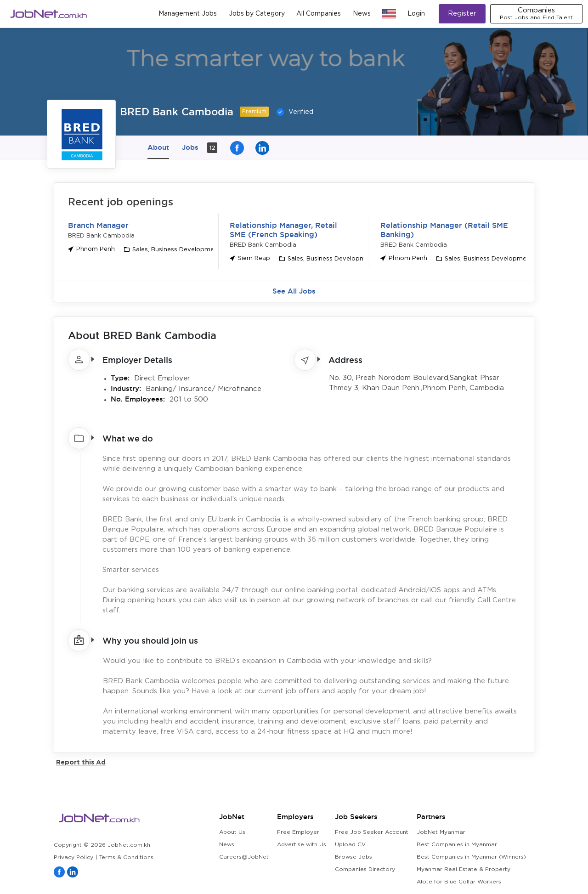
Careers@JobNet (244, 857)
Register (462, 14)
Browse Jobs (353, 857)
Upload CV (350, 845)
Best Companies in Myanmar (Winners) (471, 857)
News (362, 14)
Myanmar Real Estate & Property (464, 869)
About (158, 147)
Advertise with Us (302, 845)
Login (416, 14)
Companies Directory (365, 869)
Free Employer (298, 832)
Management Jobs (188, 14)
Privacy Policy (73, 857)
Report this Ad (81, 762)
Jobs (200, 148)
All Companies (319, 14)
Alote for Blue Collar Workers (459, 882)
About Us (232, 832)
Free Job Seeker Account (372, 832)
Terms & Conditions (126, 857)
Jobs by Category (257, 14)
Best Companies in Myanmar (457, 845)
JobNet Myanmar (441, 832)
